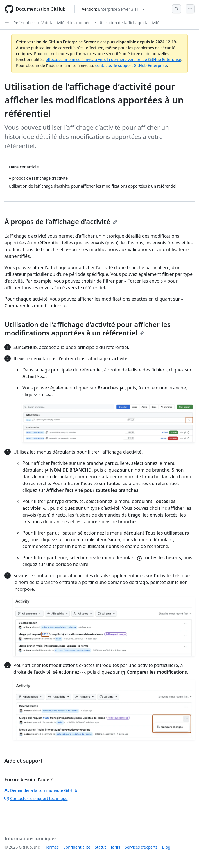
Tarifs (115, 847)
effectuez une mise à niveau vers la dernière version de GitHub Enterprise (113, 59)
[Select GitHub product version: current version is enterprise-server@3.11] (113, 9)
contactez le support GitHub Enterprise (131, 65)
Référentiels (24, 23)
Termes (52, 847)
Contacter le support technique (36, 798)
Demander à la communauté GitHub (41, 790)
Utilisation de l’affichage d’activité (129, 23)
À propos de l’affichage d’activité (61, 221)
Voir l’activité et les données (67, 23)
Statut (100, 847)
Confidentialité (77, 847)
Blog (166, 847)
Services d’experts (141, 847)
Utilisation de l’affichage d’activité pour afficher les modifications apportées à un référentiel (88, 329)
